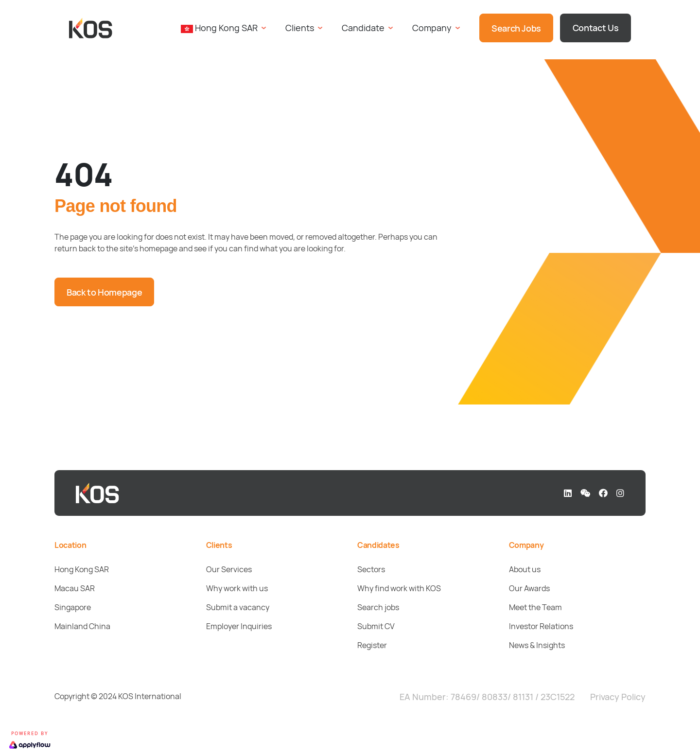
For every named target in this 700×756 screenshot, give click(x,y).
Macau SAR (75, 588)
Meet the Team (535, 607)
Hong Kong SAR (82, 569)
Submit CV (376, 626)
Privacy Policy (618, 697)
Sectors (371, 569)
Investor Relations (541, 626)
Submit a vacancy (238, 607)
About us (525, 569)
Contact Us (595, 28)
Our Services (229, 569)
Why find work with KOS (399, 588)
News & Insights (537, 645)
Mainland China (82, 626)
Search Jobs (516, 28)
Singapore (73, 607)
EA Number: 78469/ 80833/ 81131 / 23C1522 (487, 697)
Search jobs (378, 607)
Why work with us (237, 588)
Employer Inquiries (239, 626)
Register (372, 645)
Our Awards (529, 588)
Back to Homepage (104, 292)
